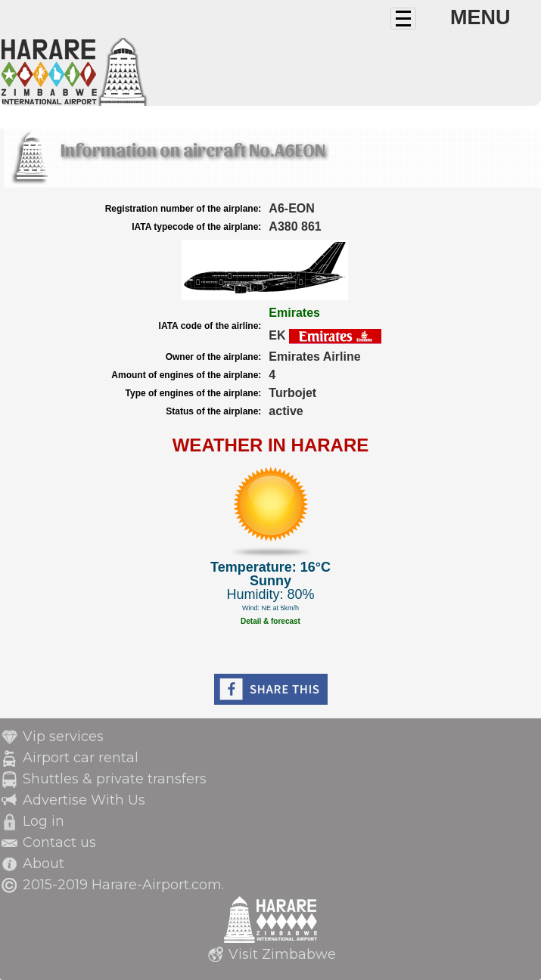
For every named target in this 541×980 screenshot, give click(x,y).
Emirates (294, 313)
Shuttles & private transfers (115, 779)
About (44, 864)
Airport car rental (81, 758)
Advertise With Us (84, 800)
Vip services (63, 737)
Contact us (59, 842)
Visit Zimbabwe (282, 954)
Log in (44, 821)
